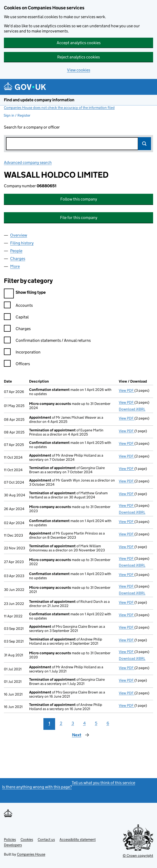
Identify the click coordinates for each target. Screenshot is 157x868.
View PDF (127, 390)
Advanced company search (28, 162)
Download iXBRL (132, 409)
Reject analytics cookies (78, 57)
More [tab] (15, 266)
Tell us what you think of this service (103, 783)
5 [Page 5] (96, 723)
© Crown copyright (138, 856)
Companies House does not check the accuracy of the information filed (59, 108)
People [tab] (16, 251)
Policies (10, 839)
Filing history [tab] (22, 243)
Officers (17, 365)
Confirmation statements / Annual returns (47, 341)
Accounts (18, 306)
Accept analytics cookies (79, 43)
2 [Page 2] (61, 723)
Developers (13, 845)
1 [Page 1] (49, 723)
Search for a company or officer (32, 127)
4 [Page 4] (84, 723)
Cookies (27, 839)
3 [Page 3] (73, 723)
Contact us (46, 839)
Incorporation (22, 353)
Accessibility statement (78, 839)
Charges (17, 329)
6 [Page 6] (108, 723)
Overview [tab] (19, 235)
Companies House (31, 854)
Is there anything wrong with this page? (37, 787)
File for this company (79, 218)
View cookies (79, 70)
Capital (16, 318)
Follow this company (79, 199)
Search (145, 144)
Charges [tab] (18, 259)
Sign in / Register (17, 115)
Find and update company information (39, 100)
